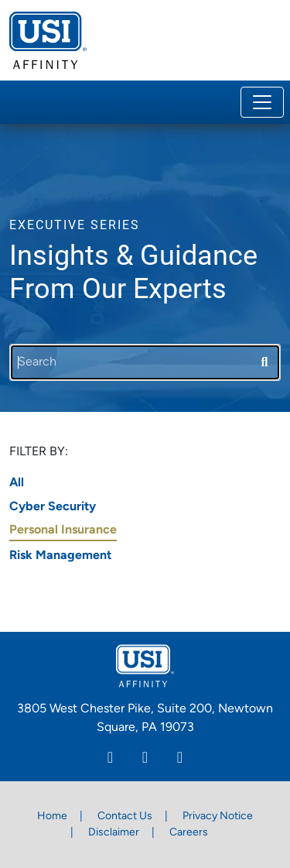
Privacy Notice (218, 817)
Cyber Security (53, 507)
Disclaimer (114, 833)
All (17, 483)
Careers (189, 833)
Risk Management (60, 556)
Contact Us (125, 817)
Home (52, 817)
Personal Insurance (63, 530)
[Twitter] (180, 760)
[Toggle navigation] (262, 102)
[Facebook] (145, 760)
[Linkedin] (110, 760)
